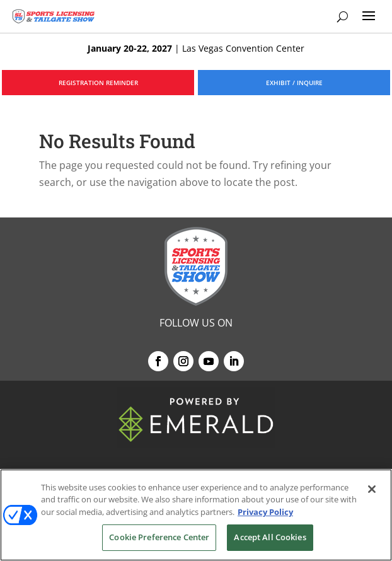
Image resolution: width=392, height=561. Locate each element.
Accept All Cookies (270, 537)
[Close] (372, 489)
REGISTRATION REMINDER (98, 83)
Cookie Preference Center (159, 537)
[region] (196, 515)
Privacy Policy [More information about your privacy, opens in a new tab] (265, 512)
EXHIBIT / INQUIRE (294, 83)
